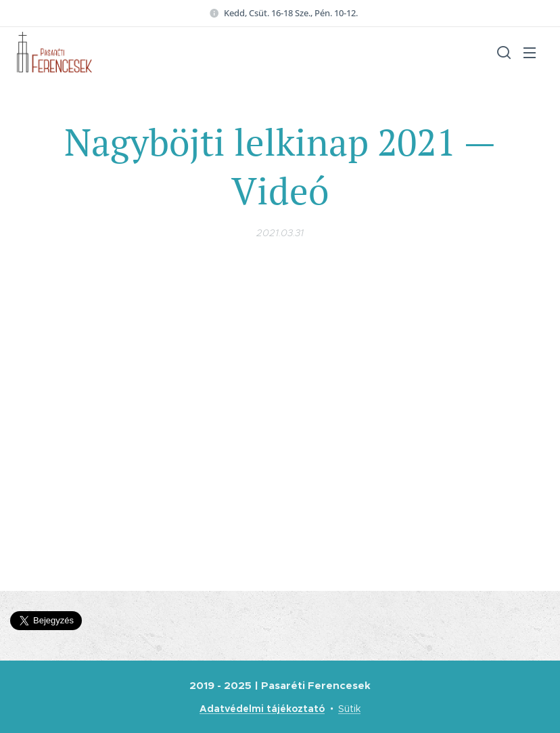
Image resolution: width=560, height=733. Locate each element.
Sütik (349, 709)
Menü (530, 53)
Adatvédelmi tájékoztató (262, 709)
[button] (503, 52)
